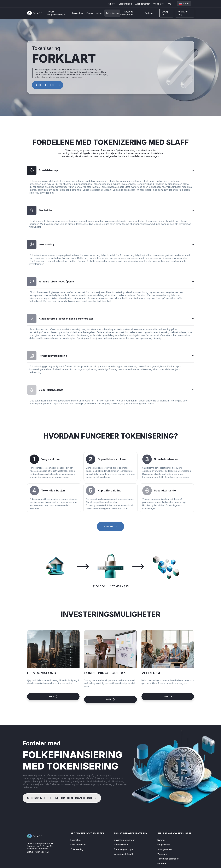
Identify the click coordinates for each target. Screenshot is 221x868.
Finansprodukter (94, 13)
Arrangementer (143, 4)
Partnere (149, 13)
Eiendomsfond (121, 845)
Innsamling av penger (124, 840)
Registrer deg (183, 13)
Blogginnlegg (125, 4)
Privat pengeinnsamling (57, 13)
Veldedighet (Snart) (123, 854)
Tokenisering (112, 13)
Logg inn (165, 13)
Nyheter (112, 4)
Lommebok (78, 13)
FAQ (169, 4)
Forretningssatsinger (124, 849)
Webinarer (158, 4)
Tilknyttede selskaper (127, 13)
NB (184, 4)
